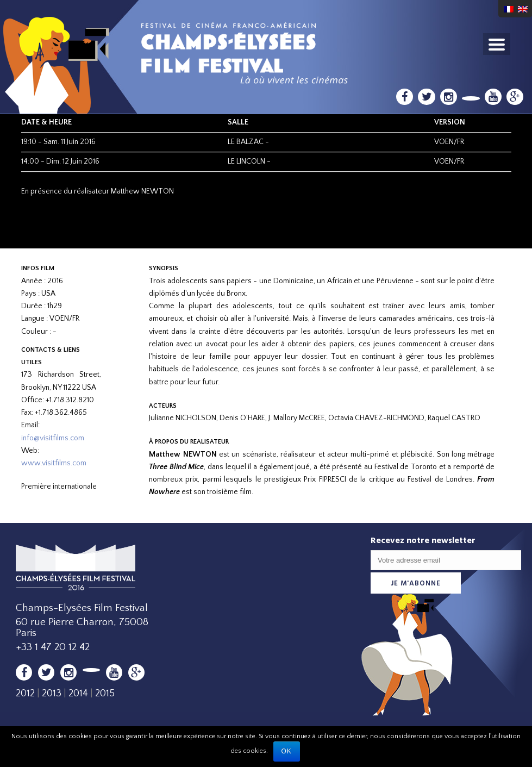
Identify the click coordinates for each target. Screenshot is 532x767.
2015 (105, 694)
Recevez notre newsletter (423, 540)
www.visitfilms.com (54, 463)
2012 (25, 694)
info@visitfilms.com (53, 438)
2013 (52, 694)
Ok (287, 751)
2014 (78, 694)
